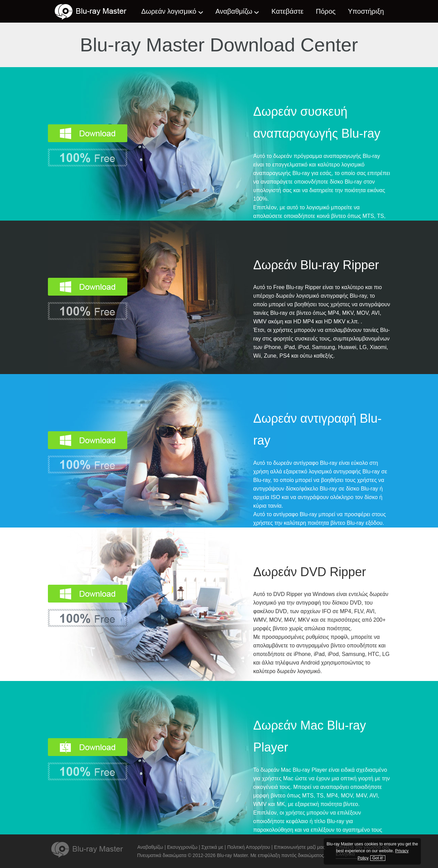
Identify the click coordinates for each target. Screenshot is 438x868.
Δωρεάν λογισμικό (169, 11)
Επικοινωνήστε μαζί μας (300, 847)
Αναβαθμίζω (234, 11)
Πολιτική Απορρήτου (249, 847)
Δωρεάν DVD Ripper (310, 572)
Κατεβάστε (287, 11)
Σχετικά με (212, 847)
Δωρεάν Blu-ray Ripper (316, 265)
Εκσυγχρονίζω (182, 847)
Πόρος (326, 11)
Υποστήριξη (366, 11)
